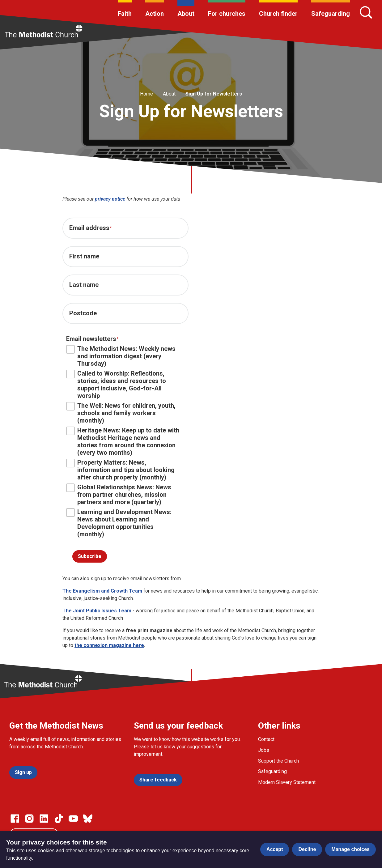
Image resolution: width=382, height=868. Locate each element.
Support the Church (278, 761)
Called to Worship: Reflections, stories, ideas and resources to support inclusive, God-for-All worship (116, 385)
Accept (275, 849)
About (186, 14)
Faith (125, 14)
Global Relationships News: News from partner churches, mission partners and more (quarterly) (119, 495)
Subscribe (90, 556)
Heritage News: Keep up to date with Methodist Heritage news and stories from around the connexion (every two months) (123, 441)
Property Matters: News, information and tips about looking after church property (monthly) (120, 470)
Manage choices (350, 849)
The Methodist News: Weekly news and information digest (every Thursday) (121, 356)
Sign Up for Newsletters (214, 94)
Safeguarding (331, 14)
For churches (227, 14)
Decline (307, 849)
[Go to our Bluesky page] (88, 819)
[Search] (366, 12)
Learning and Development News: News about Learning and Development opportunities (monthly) (119, 523)
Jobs (264, 750)
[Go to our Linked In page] (44, 819)
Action (155, 14)
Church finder (278, 14)
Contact (266, 739)
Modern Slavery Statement (287, 782)
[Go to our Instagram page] (29, 819)
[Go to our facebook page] (15, 819)
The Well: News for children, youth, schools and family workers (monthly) (121, 413)
